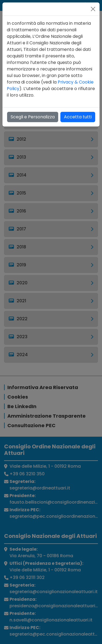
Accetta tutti (78, 117)
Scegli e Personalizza (33, 117)
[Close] (93, 9)
